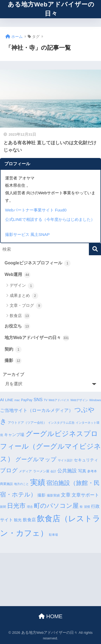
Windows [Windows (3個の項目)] (95, 400)
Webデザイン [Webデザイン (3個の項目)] (79, 400)
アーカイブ (13, 374)
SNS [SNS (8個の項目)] (38, 400)
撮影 (13, 361)
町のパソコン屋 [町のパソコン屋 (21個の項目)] (56, 506)
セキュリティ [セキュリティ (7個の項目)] (86, 460)
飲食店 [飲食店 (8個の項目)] (29, 520)
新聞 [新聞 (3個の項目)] (3, 507)
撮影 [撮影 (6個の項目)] (41, 495)
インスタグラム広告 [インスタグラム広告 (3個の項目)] (61, 423)
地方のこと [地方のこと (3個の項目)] (21, 484)
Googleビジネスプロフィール (38, 263)
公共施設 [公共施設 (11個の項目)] (67, 471)
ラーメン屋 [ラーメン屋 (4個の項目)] (41, 471)
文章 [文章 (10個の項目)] (66, 495)
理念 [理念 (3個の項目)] (30, 507)
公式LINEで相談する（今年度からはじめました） (50, 219)
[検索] (95, 249)
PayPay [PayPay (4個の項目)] (27, 400)
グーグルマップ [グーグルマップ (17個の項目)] (36, 459)
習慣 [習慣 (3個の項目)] (87, 507)
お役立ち (17, 326)
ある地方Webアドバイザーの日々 (51, 9)
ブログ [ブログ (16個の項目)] (9, 470)
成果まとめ (24, 296)
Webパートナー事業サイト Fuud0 (36, 210)
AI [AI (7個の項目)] (2, 400)
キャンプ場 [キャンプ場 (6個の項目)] (14, 435)
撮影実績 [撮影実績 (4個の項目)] (53, 495)
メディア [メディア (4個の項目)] (25, 471)
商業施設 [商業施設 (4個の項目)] (6, 484)
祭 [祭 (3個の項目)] (81, 507)
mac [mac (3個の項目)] (17, 400)
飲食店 (20, 316)
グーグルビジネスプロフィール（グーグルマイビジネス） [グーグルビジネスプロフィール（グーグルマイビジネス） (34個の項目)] (50, 446)
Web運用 (18, 275)
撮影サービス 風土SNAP (27, 234)
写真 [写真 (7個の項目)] (82, 471)
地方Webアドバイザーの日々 (37, 338)
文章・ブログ (26, 306)
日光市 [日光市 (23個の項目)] (16, 506)
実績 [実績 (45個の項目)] (38, 482)
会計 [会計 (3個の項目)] (53, 471)
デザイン (22, 286)
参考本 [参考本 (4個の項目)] (92, 471)
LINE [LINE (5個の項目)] (9, 400)
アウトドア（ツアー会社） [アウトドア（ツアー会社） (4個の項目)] (27, 423)
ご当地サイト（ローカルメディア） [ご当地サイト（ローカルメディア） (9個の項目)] (37, 410)
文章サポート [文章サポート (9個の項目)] (85, 495)
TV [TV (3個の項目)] (46, 400)
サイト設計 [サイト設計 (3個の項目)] (65, 460)
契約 (13, 350)
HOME (50, 616)
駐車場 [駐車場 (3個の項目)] (53, 535)
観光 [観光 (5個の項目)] (18, 520)
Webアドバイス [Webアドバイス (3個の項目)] (59, 400)
